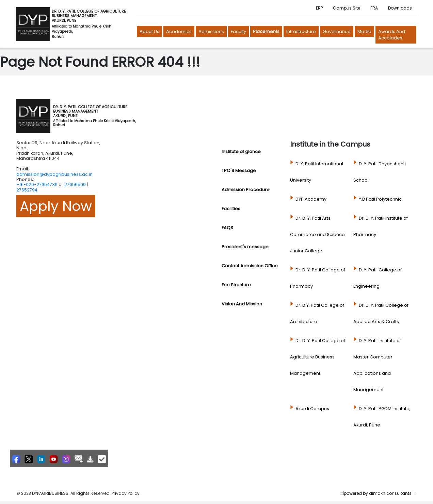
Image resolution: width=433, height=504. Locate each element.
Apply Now (56, 206)
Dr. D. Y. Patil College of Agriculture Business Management (318, 357)
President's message (245, 247)
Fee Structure (236, 285)
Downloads (400, 8)
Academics (179, 31)
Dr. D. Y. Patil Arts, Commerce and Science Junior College (317, 234)
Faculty (238, 31)
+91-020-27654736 (37, 184)
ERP (319, 8)
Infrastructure (301, 31)
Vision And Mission (242, 304)
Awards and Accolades (392, 35)
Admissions (211, 31)
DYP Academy (311, 199)
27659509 (75, 184)
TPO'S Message (239, 171)
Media (364, 31)
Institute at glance (241, 152)
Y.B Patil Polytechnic (380, 199)
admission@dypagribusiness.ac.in (54, 174)
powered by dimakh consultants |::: (380, 493)
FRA (374, 8)
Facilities (231, 209)
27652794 (27, 190)
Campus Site (347, 8)
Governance (337, 31)
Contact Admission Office (250, 266)
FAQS (227, 228)
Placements (266, 31)
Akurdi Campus (312, 409)
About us (149, 31)
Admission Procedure (246, 190)
